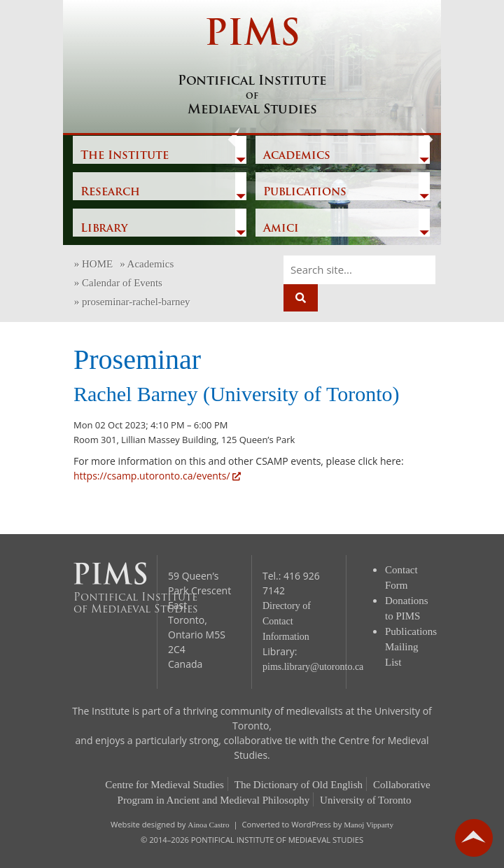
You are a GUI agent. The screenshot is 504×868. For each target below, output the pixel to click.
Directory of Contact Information (287, 621)
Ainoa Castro (208, 825)
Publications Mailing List (411, 647)
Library (104, 229)
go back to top (474, 838)
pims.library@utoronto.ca (313, 667)
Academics (297, 156)
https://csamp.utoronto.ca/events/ (157, 476)
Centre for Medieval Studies (164, 785)
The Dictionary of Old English (299, 785)
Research (110, 192)
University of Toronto (365, 800)
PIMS (252, 68)
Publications (305, 192)
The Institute (125, 156)
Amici (281, 229)
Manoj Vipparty (369, 825)
